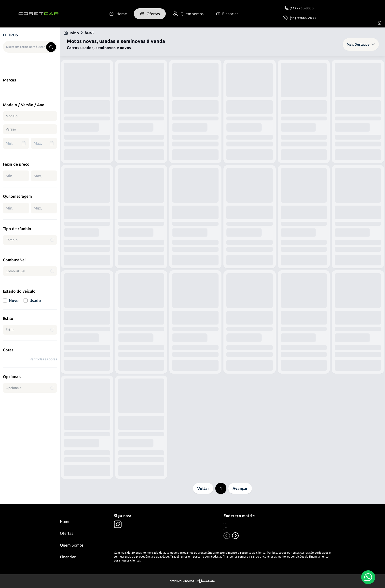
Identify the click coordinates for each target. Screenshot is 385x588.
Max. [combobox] (45, 143)
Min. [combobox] (17, 143)
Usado (32, 301)
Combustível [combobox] (30, 271)
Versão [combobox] (11, 129)
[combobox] (30, 47)
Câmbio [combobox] (30, 240)
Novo (11, 301)
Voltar (203, 488)
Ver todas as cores (43, 359)
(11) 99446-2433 (303, 18)
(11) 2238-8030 (302, 8)
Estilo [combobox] (30, 330)
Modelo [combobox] (12, 116)
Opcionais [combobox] (30, 388)
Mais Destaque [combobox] (361, 44)
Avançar (240, 488)
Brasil (89, 33)
